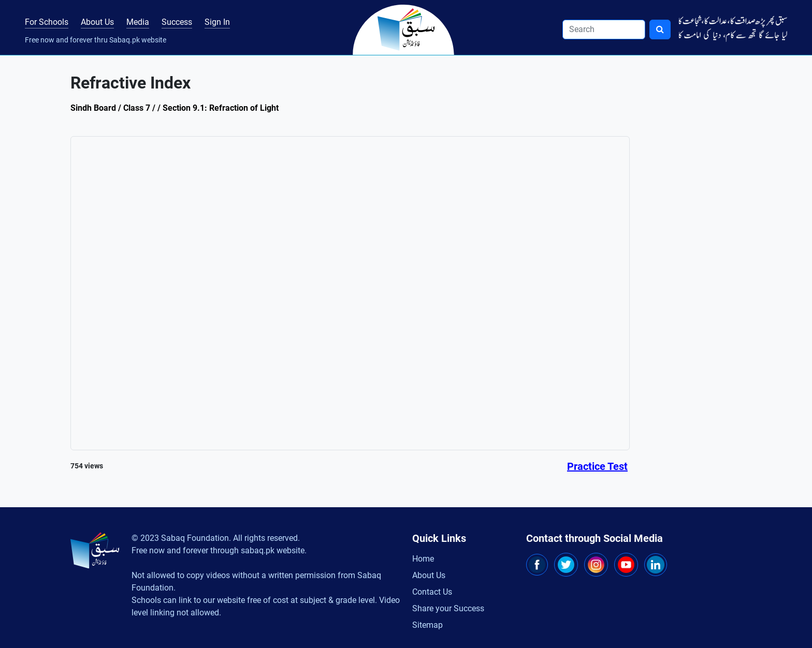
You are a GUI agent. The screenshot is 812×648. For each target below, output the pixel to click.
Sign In (217, 22)
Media (138, 22)
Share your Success (448, 608)
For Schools (47, 22)
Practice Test (597, 466)
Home (423, 559)
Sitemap (427, 625)
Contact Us (432, 592)
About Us (97, 22)
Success (177, 22)
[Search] (604, 30)
